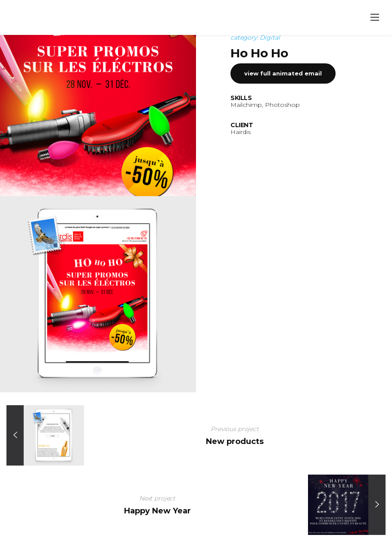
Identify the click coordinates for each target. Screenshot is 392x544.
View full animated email (283, 108)
